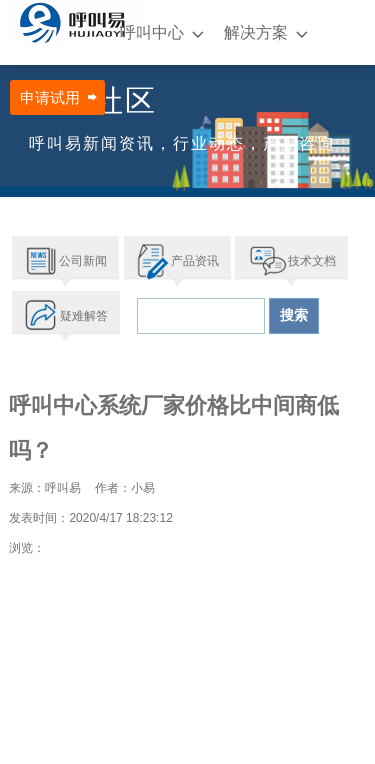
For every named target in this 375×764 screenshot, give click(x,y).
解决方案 (256, 32)
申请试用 (50, 97)
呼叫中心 (152, 32)
